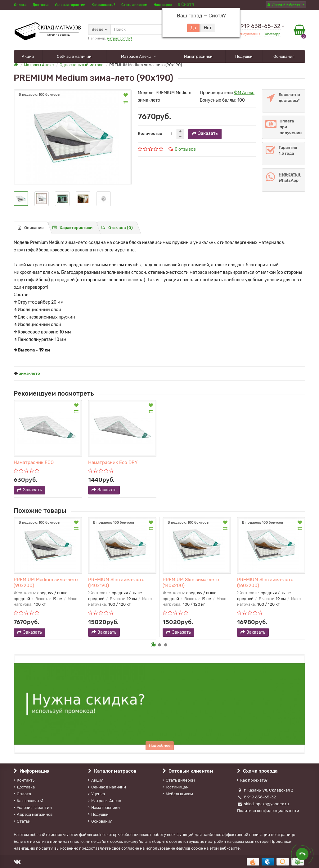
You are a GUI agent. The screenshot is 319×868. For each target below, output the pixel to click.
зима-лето (29, 373)
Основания (284, 56)
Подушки (244, 56)
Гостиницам (176, 787)
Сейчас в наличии (74, 56)
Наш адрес (163, 5)
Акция (28, 56)
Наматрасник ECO (34, 462)
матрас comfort (120, 38)
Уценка (97, 794)
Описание (31, 228)
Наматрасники (198, 56)
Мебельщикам (178, 794)
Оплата (20, 5)
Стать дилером (134, 5)
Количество (150, 133)
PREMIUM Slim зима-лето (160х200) (265, 582)
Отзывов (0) (117, 228)
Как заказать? (103, 5)
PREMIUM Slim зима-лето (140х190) (116, 582)
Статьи (22, 821)
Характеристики (72, 228)
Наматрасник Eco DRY (113, 462)
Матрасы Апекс (136, 56)
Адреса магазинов (33, 814)
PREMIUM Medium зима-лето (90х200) (46, 582)
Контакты (25, 780)
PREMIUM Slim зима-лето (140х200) (191, 582)
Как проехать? (252, 780)
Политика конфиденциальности (268, 811)
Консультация (249, 34)
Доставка (40, 5)
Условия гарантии (70, 5)
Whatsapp (272, 34)
